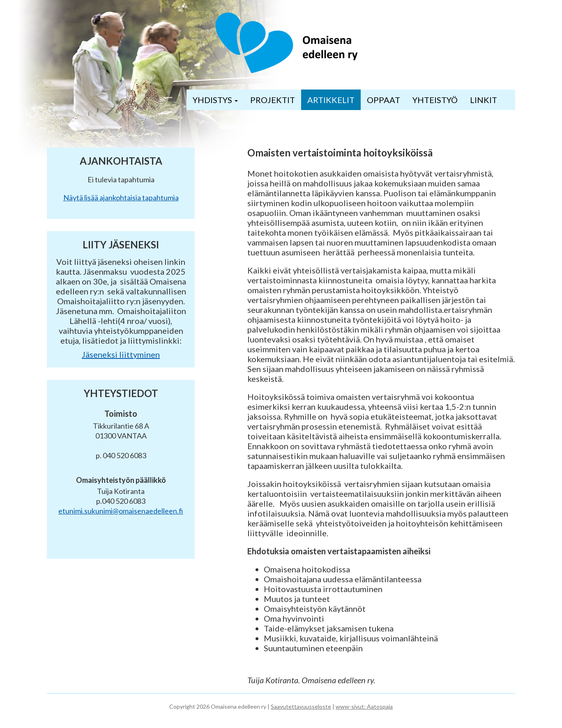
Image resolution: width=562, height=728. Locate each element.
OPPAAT (383, 100)
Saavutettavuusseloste (301, 706)
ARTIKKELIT (331, 100)
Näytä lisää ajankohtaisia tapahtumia (121, 198)
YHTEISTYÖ (435, 100)
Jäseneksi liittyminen (121, 354)
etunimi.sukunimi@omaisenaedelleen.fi (121, 511)
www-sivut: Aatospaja (364, 706)
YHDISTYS (215, 100)
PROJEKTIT (273, 100)
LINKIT (484, 100)
